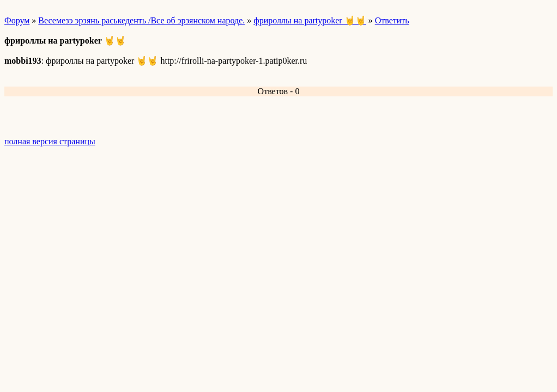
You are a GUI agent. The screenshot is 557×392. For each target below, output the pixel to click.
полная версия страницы (50, 141)
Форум (17, 20)
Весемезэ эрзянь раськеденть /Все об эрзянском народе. (141, 20)
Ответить (392, 20)
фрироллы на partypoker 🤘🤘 (310, 20)
